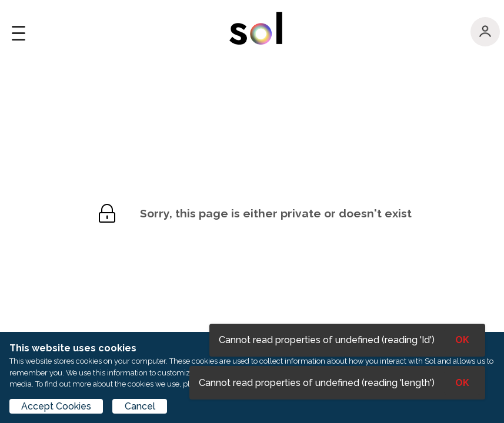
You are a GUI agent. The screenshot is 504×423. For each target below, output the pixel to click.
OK (462, 383)
